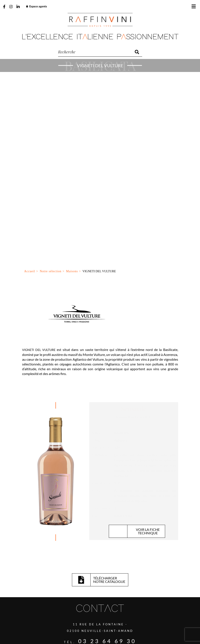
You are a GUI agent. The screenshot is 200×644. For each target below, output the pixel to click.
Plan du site (69, 623)
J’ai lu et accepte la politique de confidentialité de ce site (61, 588)
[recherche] (95, 52)
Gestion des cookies (96, 623)
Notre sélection (50, 74)
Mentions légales (127, 623)
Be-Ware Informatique (137, 633)
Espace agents (36, 7)
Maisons (72, 74)
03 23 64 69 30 (107, 444)
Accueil (30, 74)
